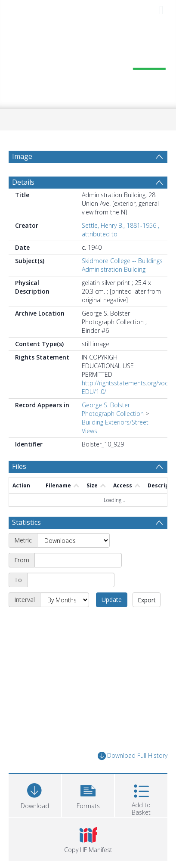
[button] (88, 794)
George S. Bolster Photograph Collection (113, 409)
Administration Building (114, 269)
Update (112, 600)
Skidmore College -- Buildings (122, 261)
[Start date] (78, 560)
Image (22, 156)
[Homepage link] (88, 64)
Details (23, 182)
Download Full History (133, 756)
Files (19, 466)
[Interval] (65, 600)
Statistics (26, 522)
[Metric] (73, 540)
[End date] (71, 580)
